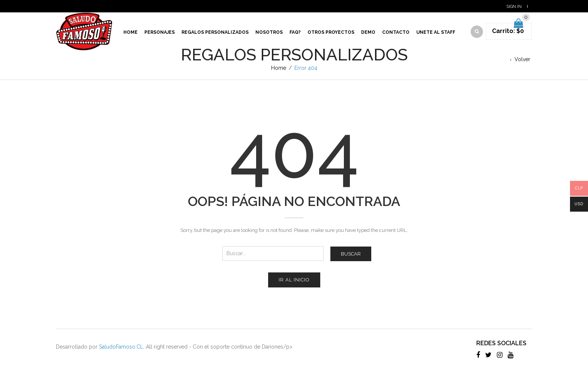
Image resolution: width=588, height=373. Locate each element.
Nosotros (269, 32)
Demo (368, 32)
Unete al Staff (436, 32)
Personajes (160, 32)
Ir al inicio (294, 280)
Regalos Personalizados (215, 32)
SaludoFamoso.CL (121, 347)
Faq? (295, 32)
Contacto (396, 32)
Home (130, 32)
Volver (522, 59)
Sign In (514, 7)
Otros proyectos (331, 32)
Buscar (351, 254)
